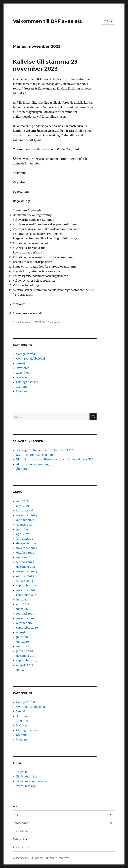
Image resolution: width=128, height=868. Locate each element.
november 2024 (27, 548)
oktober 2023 (25, 576)
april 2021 (23, 604)
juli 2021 (22, 599)
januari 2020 (25, 651)
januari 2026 (25, 510)
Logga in (22, 772)
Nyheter (22, 377)
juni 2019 (22, 670)
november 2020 (27, 618)
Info (15, 815)
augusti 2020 (25, 632)
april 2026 (23, 506)
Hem (16, 807)
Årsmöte (22, 469)
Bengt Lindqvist (22, 322)
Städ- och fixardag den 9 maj (36, 455)
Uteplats (22, 391)
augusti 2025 (25, 525)
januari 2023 (25, 581)
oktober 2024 (25, 553)
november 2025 (27, 515)
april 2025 (23, 534)
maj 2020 (22, 646)
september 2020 (27, 628)
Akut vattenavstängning (32, 464)
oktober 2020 (25, 623)
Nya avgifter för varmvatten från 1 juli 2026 (45, 450)
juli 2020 (22, 637)
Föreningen (21, 823)
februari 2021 (25, 614)
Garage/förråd (26, 354)
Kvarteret (23, 368)
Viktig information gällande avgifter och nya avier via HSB (55, 459)
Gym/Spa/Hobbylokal (31, 359)
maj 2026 (23, 501)
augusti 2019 (25, 665)
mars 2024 (23, 557)
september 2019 (27, 660)
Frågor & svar (21, 848)
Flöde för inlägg (27, 776)
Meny (108, 21)
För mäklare (21, 831)
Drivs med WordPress (58, 858)
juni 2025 (23, 529)
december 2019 (26, 656)
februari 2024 (25, 562)
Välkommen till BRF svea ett (47, 21)
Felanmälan (21, 839)
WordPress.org (26, 786)
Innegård (22, 363)
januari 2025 (25, 539)
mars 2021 (23, 609)
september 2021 (27, 595)
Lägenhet (23, 373)
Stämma (22, 387)
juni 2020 (23, 642)
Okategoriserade (57, 322)
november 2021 (26, 590)
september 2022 (27, 585)
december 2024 (26, 543)
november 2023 (27, 571)
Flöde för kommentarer (32, 781)
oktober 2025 (25, 520)
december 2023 (26, 567)
